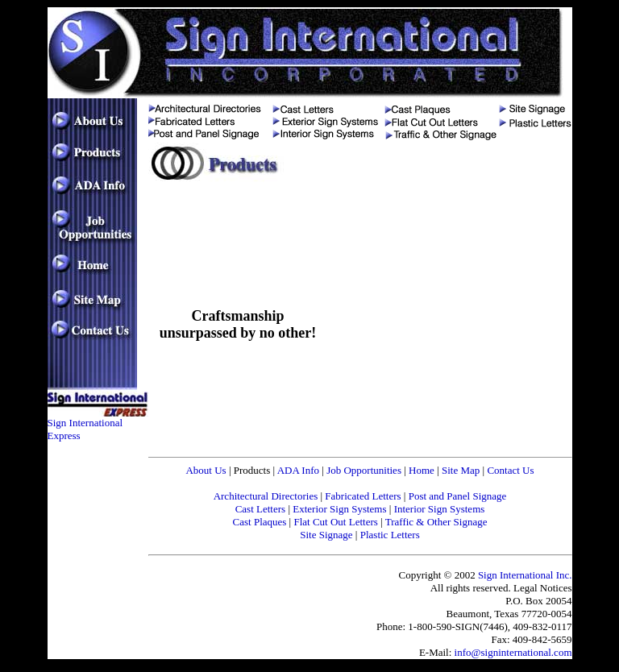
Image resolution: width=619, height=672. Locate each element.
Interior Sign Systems (440, 509)
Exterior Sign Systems (339, 509)
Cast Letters (260, 509)
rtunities (384, 470)
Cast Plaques (260, 522)
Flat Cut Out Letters (335, 522)
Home (422, 470)
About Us (206, 470)
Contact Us (509, 470)
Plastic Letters (390, 535)
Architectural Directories (266, 496)
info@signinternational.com (511, 652)
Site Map (460, 470)
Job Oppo (347, 470)
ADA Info (298, 470)
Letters (385, 496)
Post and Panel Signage (458, 496)
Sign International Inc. (525, 575)
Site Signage (326, 535)
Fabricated (347, 496)
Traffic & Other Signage (436, 522)
